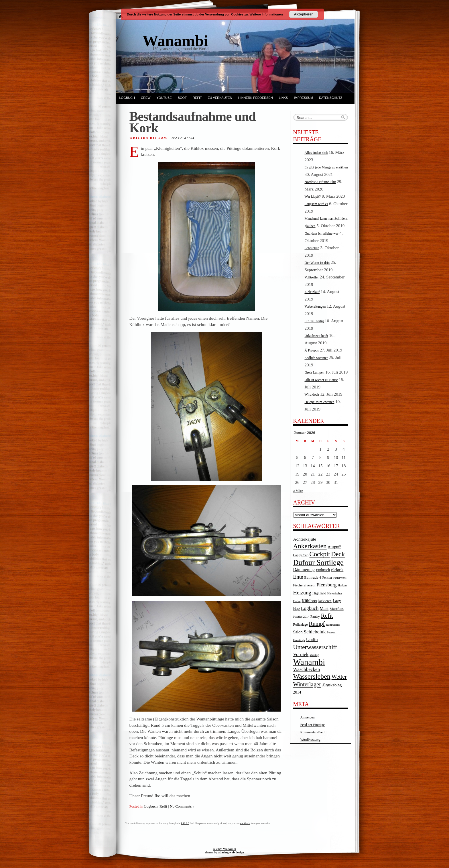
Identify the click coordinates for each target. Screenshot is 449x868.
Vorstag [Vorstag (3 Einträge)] (314, 655)
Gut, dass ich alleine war (322, 233)
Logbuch (127, 98)
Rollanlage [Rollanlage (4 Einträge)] (301, 625)
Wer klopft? (313, 197)
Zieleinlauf (312, 292)
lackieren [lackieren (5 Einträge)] (325, 601)
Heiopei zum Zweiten (320, 402)
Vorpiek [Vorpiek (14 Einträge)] (301, 654)
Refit (197, 98)
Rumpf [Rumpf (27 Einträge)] (317, 624)
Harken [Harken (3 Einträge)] (342, 585)
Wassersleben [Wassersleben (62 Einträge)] (312, 676)
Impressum (303, 98)
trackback (245, 823)
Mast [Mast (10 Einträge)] (324, 608)
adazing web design (231, 852)
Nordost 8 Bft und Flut (320, 182)
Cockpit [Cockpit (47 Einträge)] (320, 554)
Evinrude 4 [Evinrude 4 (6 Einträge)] (313, 577)
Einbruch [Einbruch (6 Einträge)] (323, 570)
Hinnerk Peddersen (256, 98)
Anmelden (308, 717)
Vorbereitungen (315, 307)
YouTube (164, 98)
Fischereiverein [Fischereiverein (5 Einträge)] (304, 585)
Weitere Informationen (266, 14)
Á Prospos (312, 350)
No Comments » (182, 806)
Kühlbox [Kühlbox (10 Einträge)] (309, 601)
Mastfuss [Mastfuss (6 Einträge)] (337, 609)
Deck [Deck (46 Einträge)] (338, 554)
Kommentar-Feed (312, 732)
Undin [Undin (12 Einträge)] (312, 640)
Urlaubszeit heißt (316, 336)
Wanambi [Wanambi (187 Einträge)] (309, 662)
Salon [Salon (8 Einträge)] (298, 632)
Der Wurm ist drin (317, 263)
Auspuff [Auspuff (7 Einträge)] (334, 547)
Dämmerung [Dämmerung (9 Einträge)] (304, 569)
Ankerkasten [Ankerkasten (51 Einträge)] (310, 546)
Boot (182, 98)
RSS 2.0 (185, 823)
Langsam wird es (316, 204)
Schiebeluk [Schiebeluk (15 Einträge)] (315, 632)
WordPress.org (310, 740)
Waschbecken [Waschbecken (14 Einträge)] (307, 669)
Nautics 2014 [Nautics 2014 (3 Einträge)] (301, 617)
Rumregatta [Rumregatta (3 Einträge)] (333, 625)
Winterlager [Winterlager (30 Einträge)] (307, 684)
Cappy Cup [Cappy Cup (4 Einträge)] (301, 555)
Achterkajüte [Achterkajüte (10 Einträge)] (305, 539)
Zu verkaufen (220, 98)
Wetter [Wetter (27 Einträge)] (339, 677)
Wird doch (312, 394)
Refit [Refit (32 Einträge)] (327, 616)
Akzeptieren (304, 14)
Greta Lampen (315, 372)
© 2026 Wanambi (224, 849)
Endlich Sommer (316, 358)
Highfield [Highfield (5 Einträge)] (319, 593)
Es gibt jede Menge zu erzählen (326, 167)
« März (298, 491)
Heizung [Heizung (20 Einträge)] (302, 593)
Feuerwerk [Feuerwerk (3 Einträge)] (340, 578)
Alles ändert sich (316, 153)
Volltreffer (312, 277)
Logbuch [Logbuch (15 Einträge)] (310, 608)
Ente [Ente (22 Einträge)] (298, 577)
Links (283, 98)
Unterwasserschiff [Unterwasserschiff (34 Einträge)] (315, 647)
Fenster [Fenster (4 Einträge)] (327, 578)
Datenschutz (331, 98)
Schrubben (312, 248)
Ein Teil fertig (314, 321)
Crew (146, 98)
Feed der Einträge (313, 725)
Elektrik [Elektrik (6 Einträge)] (337, 570)
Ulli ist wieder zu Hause (321, 380)
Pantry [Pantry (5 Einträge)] (315, 616)
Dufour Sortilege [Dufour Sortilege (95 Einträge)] (318, 562)
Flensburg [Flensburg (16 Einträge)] (326, 585)
